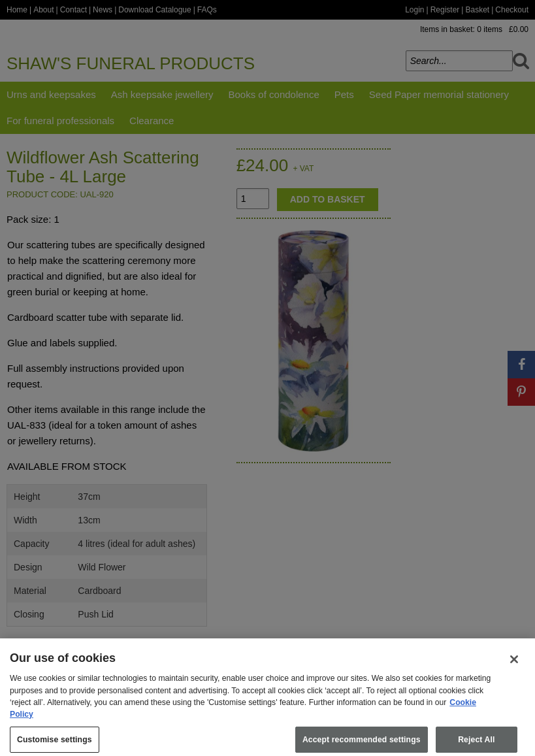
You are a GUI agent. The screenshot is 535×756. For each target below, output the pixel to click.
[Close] (514, 666)
